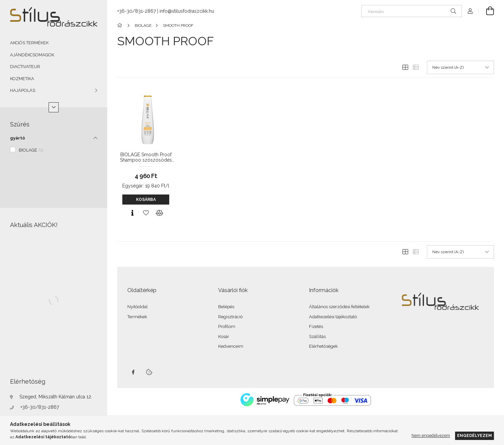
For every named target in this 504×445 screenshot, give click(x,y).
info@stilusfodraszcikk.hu (187, 11)
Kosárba (146, 200)
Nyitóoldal (138, 307)
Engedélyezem (475, 435)
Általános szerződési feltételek (339, 307)
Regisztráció (230, 317)
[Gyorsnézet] (132, 213)
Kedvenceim (231, 346)
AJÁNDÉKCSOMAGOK (32, 55)
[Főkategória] (121, 25)
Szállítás (317, 337)
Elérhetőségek (323, 346)
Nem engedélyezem (431, 435)
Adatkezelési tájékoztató (333, 317)
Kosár (224, 337)
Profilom (227, 326)
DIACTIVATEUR (25, 67)
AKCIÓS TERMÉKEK (29, 43)
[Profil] (470, 11)
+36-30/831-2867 (40, 407)
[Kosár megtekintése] (486, 11)
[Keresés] (412, 11)
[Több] (54, 107)
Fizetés (316, 326)
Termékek (137, 317)
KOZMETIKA (22, 79)
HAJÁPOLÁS (23, 90)
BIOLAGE (31, 150)
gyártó (18, 138)
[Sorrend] (460, 67)
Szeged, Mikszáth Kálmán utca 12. (56, 397)
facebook (133, 372)
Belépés (226, 307)
